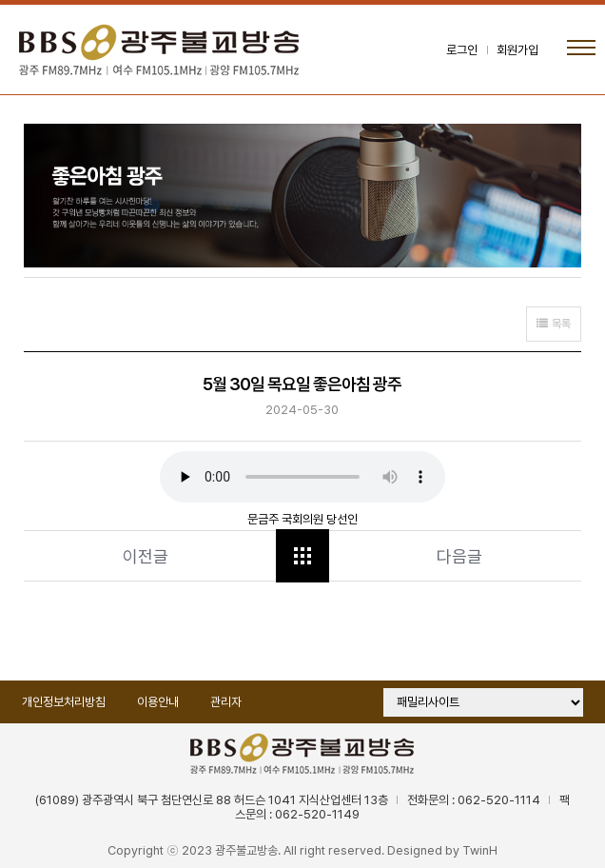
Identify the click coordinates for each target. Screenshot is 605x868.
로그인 (462, 50)
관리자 (226, 702)
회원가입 (517, 50)
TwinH (480, 850)
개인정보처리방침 (64, 702)
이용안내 (158, 702)
